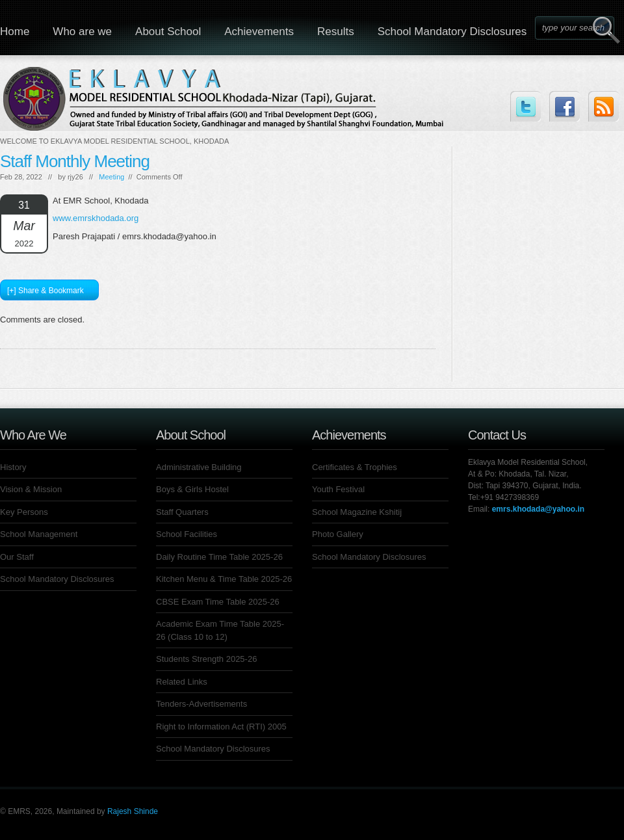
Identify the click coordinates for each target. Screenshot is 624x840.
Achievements (259, 32)
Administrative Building (199, 467)
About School (168, 32)
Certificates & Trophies (355, 467)
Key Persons (24, 512)
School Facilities (187, 534)
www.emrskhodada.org (96, 218)
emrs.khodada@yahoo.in (538, 509)
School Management (39, 534)
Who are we (82, 32)
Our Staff (17, 557)
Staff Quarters (182, 512)
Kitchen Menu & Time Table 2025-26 (224, 579)
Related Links (182, 682)
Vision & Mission (31, 489)
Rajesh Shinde (133, 811)
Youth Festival (338, 489)
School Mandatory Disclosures (452, 32)
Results (336, 32)
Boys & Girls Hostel (192, 489)
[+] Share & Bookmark (45, 291)
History (13, 467)
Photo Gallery (338, 534)
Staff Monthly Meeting (75, 161)
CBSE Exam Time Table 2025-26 (218, 602)
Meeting (111, 177)
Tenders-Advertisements (201, 704)
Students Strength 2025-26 (206, 659)
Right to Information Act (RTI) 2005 (221, 727)
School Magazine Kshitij (357, 512)
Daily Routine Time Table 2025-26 (219, 557)
